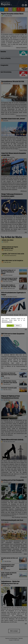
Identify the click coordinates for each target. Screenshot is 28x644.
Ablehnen (18, 326)
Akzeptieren (10, 326)
